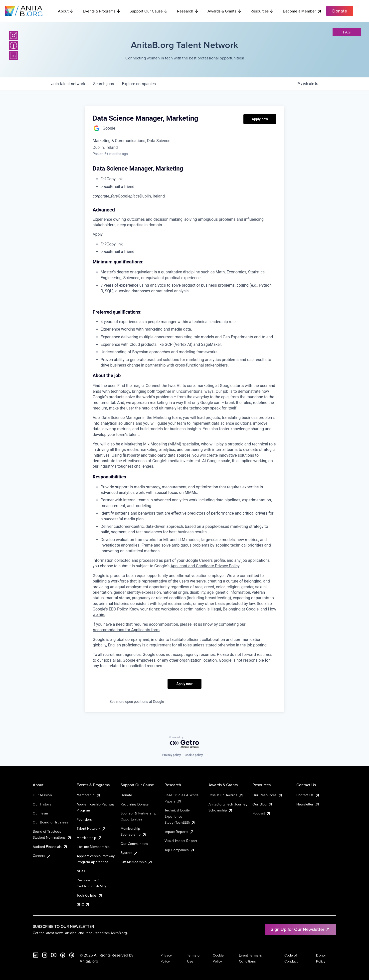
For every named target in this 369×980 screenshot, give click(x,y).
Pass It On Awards (226, 795)
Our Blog (263, 804)
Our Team (40, 813)
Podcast (262, 813)
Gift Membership (137, 862)
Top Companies (180, 850)
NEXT (81, 871)
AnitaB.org (89, 961)
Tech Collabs (90, 895)
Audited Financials (50, 847)
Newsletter (308, 804)
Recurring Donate (135, 804)
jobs (103, 84)
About (66, 11)
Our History (42, 804)
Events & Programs (102, 11)
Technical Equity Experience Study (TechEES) (180, 816)
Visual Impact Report (181, 841)
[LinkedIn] (13, 55)
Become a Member (302, 11)
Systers (129, 853)
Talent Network (92, 828)
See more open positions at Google (137, 702)
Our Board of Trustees (50, 822)
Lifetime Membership (93, 847)
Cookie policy (194, 755)
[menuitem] (188, 179)
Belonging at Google (241, 609)
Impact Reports (179, 832)
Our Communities (134, 844)
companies (139, 84)
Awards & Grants (224, 11)
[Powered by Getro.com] (184, 742)
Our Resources (268, 795)
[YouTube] (54, 955)
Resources (262, 11)
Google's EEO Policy (110, 609)
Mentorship (89, 795)
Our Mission (42, 795)
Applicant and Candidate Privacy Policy (205, 566)
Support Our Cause (149, 11)
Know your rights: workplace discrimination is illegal (175, 609)
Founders (84, 819)
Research (188, 11)
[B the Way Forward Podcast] (72, 955)
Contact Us (308, 795)
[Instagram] (13, 35)
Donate (126, 795)
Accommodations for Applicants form (126, 630)
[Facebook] (13, 45)
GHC (83, 904)
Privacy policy (172, 755)
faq (347, 32)
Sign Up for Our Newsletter (300, 929)
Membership (90, 838)
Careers (42, 856)
